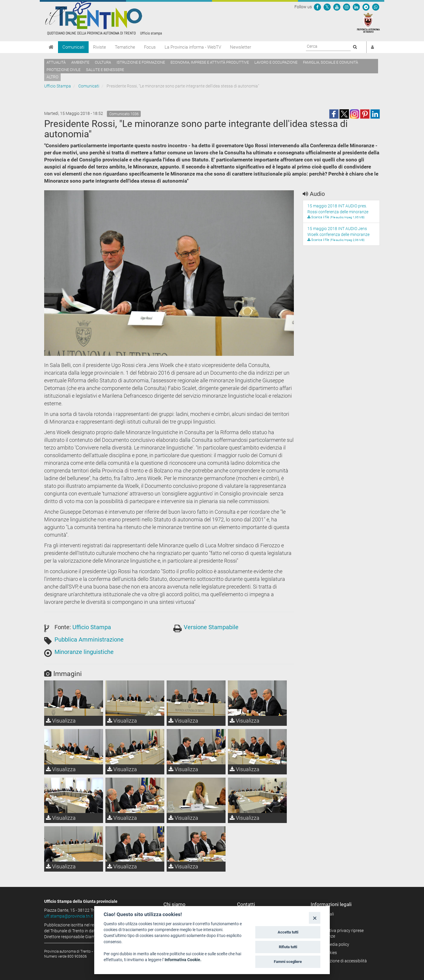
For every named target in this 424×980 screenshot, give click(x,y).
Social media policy (332, 944)
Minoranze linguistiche (84, 652)
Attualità (56, 62)
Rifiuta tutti (288, 947)
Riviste (100, 47)
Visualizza (61, 721)
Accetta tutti (288, 932)
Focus (150, 47)
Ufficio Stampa (58, 86)
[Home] (51, 47)
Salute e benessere (105, 70)
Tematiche (125, 47)
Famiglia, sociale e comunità (331, 62)
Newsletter (241, 47)
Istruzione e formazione (141, 62)
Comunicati (73, 47)
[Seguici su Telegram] (366, 7)
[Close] (315, 918)
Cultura (103, 62)
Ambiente (80, 62)
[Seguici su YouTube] (337, 7)
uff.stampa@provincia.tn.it (69, 916)
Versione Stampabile (211, 627)
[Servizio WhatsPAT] (376, 7)
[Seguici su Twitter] (327, 7)
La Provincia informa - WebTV (193, 47)
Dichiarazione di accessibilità (341, 961)
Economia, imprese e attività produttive (210, 62)
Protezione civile (63, 70)
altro (52, 77)
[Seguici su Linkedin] (356, 7)
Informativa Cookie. (183, 960)
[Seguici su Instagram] (347, 7)
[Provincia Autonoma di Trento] (368, 22)
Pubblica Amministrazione (89, 639)
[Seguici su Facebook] (317, 7)
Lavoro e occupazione (276, 62)
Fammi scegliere (288, 962)
